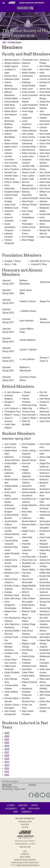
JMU (4, 42)
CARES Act (25, 854)
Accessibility (11, 808)
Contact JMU (25, 847)
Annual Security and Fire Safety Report (25, 862)
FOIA (25, 851)
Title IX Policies (25, 857)
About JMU (25, 824)
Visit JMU (25, 827)
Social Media (34, 808)
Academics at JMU (25, 821)
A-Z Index (11, 805)
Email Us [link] (32, 785)
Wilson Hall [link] (7, 785)
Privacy (35, 805)
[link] (31, 797)
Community (27, 812)
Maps (16, 812)
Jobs (23, 808)
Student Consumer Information (25, 860)
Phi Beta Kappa (15, 42)
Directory (23, 805)
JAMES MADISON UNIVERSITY (28, 865)
